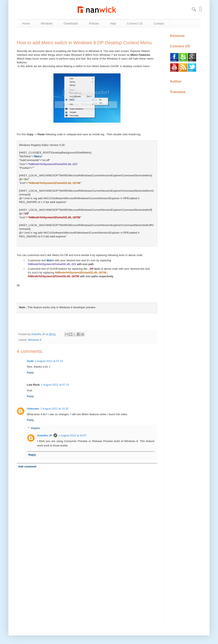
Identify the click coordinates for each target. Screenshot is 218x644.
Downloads (71, 23)
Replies (36, 428)
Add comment (27, 466)
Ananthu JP (39, 334)
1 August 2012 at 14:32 (54, 409)
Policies (94, 23)
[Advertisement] (87, 593)
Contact (159, 23)
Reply (30, 373)
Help (113, 23)
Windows (47, 23)
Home (26, 23)
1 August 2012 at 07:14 (49, 361)
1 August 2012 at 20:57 (73, 435)
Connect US (135, 23)
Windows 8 (35, 340)
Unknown (33, 409)
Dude (30, 361)
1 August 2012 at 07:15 (55, 385)
